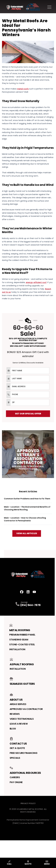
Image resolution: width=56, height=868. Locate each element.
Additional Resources (25, 770)
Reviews (15, 714)
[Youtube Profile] (34, 592)
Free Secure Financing (24, 753)
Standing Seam (19, 640)
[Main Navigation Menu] (49, 7)
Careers (15, 777)
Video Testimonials (22, 719)
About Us (16, 697)
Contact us (18, 741)
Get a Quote (17, 748)
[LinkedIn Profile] (28, 592)
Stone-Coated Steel (22, 644)
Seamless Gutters (22, 681)
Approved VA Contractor (26, 709)
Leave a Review (19, 724)
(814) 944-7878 (30, 605)
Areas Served (18, 704)
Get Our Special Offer (28, 414)
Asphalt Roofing (22, 662)
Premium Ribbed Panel (22, 635)
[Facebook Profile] (22, 592)
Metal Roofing (20, 628)
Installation (17, 649)
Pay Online (16, 782)
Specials (15, 758)
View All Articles (27, 533)
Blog (13, 729)
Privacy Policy (28, 803)
